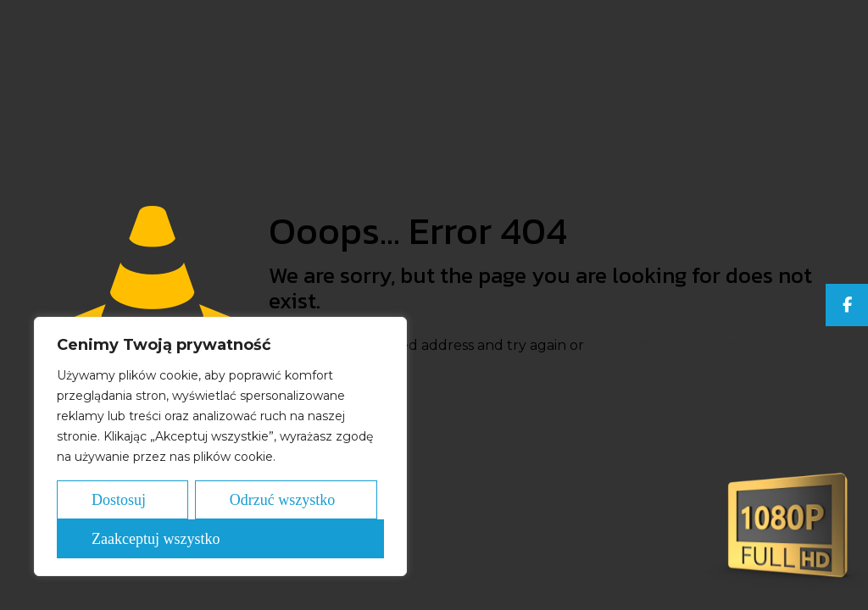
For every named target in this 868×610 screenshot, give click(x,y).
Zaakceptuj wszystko (156, 539)
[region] (220, 446)
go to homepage (688, 345)
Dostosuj (119, 500)
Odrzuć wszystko (282, 500)
